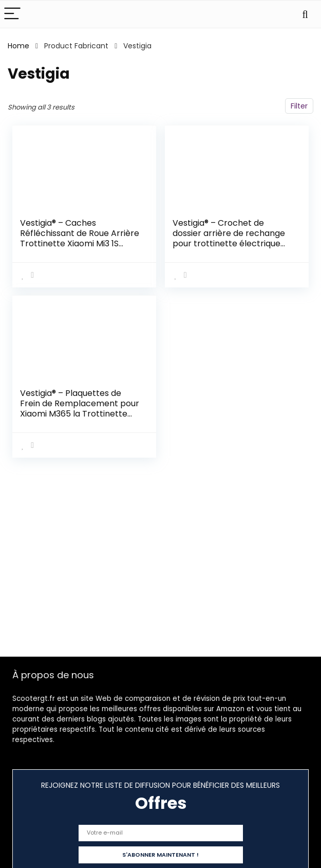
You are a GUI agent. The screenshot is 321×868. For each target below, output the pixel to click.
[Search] (305, 14)
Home (18, 46)
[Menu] (12, 14)
